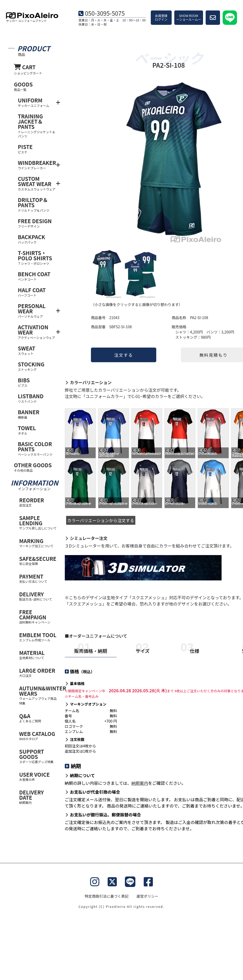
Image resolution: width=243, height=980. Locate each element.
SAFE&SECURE (38, 560)
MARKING (38, 543)
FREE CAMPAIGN (38, 616)
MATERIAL (38, 655)
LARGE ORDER (38, 672)
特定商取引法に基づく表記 (107, 896)
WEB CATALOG (38, 736)
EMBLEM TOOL (38, 637)
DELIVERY (38, 596)
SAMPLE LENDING (38, 522)
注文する (124, 355)
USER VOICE (38, 776)
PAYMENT (38, 578)
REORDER (38, 502)
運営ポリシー (147, 896)
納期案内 (140, 783)
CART (35, 69)
